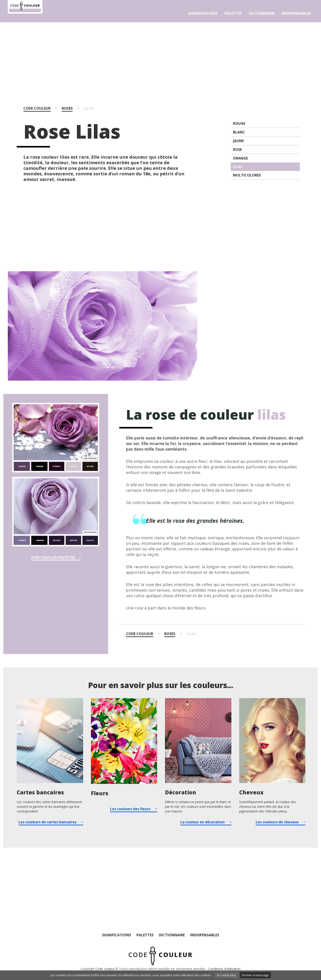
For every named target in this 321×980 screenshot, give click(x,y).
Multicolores (247, 175)
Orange (240, 158)
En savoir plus (227, 975)
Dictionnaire (262, 13)
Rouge (239, 123)
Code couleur (37, 108)
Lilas (238, 167)
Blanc (239, 132)
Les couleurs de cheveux (277, 822)
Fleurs (100, 793)
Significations (203, 13)
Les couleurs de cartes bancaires (47, 822)
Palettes (233, 13)
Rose (237, 150)
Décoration (181, 792)
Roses (67, 108)
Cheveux (251, 792)
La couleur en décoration (203, 822)
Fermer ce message (255, 975)
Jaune (238, 141)
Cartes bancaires (40, 792)
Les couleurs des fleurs (130, 809)
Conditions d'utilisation (224, 969)
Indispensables (296, 13)
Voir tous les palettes (53, 558)
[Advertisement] (160, 57)
